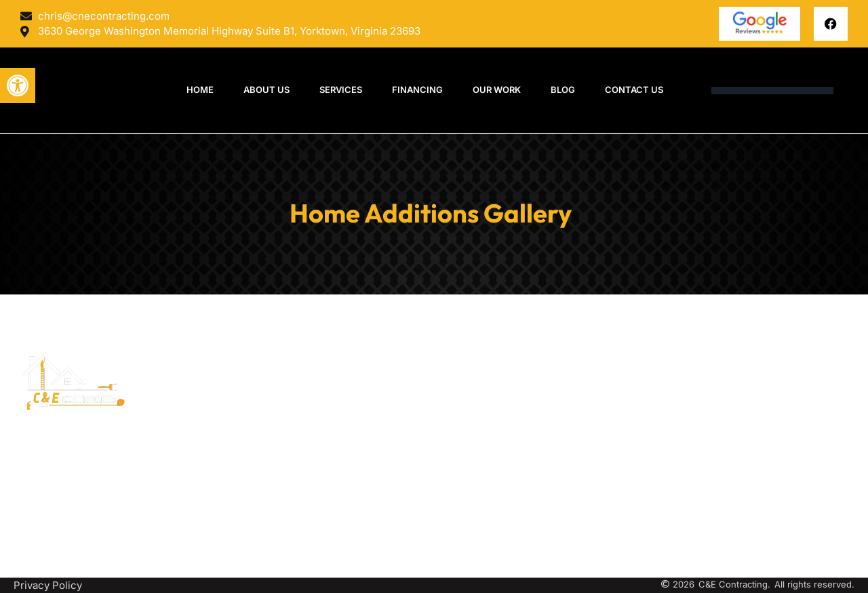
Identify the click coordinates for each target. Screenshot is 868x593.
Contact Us (634, 90)
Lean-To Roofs (469, 452)
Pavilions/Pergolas (479, 416)
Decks (449, 397)
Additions (457, 469)
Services (341, 90)
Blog (563, 90)
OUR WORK (497, 90)
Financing (417, 90)
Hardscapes (463, 487)
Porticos (454, 433)
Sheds (449, 505)
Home (200, 90)
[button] (18, 85)
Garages (454, 523)
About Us (267, 90)
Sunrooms (459, 380)
